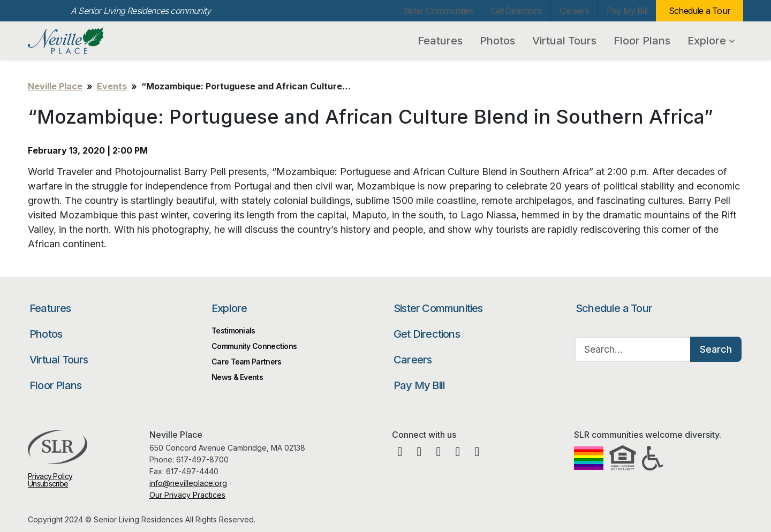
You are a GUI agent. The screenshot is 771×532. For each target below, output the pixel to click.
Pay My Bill (627, 11)
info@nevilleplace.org (188, 483)
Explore (711, 41)
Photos (497, 41)
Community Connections (254, 346)
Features (440, 41)
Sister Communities (438, 11)
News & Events (237, 377)
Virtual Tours (564, 41)
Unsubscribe (48, 484)
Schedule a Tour (700, 11)
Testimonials (233, 330)
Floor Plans (642, 41)
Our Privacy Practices (187, 495)
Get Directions (517, 11)
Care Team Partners (246, 362)
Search (716, 349)
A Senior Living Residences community (141, 11)
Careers (574, 11)
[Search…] (633, 349)
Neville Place (85, 41)
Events (112, 86)
